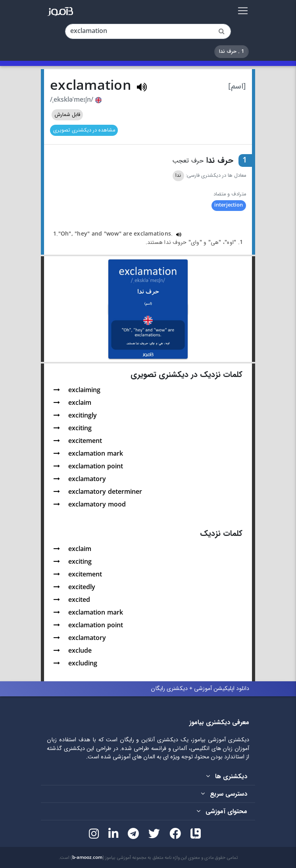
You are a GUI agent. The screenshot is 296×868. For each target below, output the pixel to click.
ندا (178, 176)
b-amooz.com (87, 858)
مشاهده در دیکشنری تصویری (84, 130)
